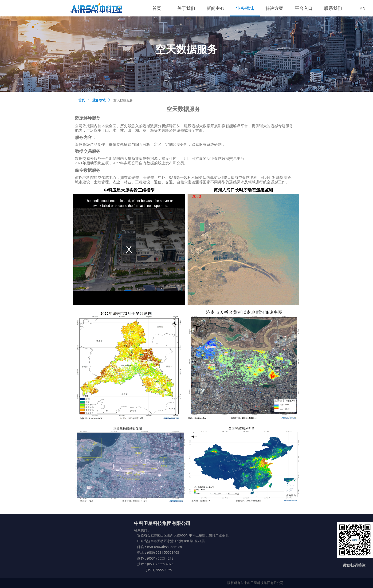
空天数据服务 (123, 100)
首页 (82, 100)
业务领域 (99, 100)
